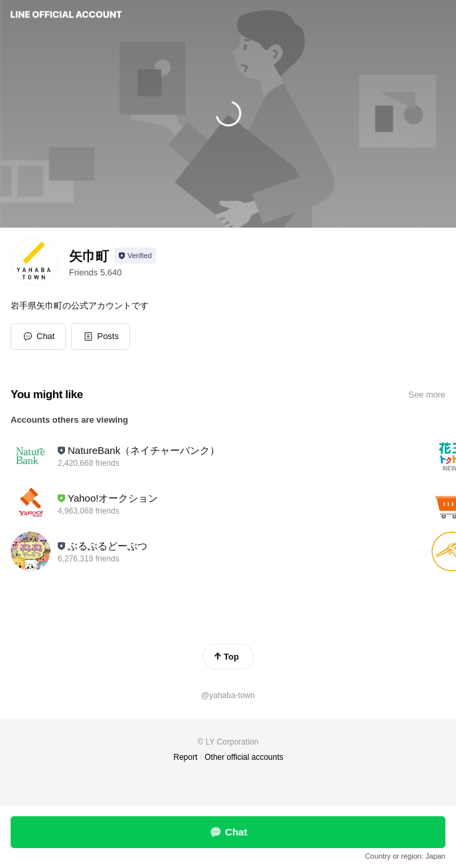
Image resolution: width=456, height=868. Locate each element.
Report (185, 757)
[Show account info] (135, 255)
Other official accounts (244, 757)
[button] (101, 336)
